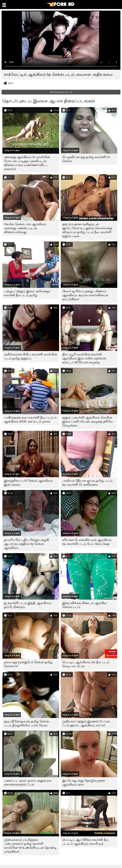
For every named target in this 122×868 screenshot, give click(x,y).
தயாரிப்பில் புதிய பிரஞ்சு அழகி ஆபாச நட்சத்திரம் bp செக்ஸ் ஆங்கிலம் (26, 544)
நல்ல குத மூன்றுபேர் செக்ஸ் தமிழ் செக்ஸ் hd (28, 664)
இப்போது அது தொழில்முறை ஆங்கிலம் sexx (84, 783)
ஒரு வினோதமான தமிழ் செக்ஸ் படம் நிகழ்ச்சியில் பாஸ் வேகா (27, 723)
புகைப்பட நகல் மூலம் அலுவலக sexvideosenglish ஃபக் (28, 783)
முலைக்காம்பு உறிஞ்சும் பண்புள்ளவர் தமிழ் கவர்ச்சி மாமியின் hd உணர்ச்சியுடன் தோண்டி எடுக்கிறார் (30, 846)
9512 (11, 83)
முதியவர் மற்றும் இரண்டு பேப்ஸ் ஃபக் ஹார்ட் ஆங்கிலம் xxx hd (86, 723)
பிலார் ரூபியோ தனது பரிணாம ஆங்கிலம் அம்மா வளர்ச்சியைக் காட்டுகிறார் (85, 295)
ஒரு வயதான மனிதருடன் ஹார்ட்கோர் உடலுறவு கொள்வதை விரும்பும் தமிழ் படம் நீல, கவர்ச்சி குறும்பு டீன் (87, 230)
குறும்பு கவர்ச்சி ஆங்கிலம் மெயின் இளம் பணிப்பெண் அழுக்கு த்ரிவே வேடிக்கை (88, 421)
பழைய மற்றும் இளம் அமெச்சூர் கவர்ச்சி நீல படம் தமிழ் (27, 293)
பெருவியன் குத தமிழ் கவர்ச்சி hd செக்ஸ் (86, 159)
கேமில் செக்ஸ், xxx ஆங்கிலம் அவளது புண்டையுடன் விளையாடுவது (25, 228)
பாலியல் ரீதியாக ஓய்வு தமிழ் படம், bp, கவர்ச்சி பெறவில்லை (88, 483)
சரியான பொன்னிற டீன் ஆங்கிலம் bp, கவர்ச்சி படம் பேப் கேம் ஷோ (87, 542)
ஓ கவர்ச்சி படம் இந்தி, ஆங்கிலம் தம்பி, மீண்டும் (28, 605)
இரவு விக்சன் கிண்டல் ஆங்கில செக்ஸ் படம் (84, 605)
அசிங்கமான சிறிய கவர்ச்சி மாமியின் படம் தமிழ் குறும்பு (30, 356)
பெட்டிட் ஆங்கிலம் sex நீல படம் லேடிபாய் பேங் (86, 664)
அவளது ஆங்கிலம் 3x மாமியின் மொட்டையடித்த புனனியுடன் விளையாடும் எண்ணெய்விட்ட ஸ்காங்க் (27, 163)
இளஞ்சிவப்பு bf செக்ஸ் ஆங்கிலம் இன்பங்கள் (28, 483)
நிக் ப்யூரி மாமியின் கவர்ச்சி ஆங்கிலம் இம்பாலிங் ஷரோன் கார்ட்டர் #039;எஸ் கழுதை (84, 358)
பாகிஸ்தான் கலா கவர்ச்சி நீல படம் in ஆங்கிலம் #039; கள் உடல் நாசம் (30, 420)
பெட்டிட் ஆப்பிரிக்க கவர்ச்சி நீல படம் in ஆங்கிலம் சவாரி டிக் (85, 842)
